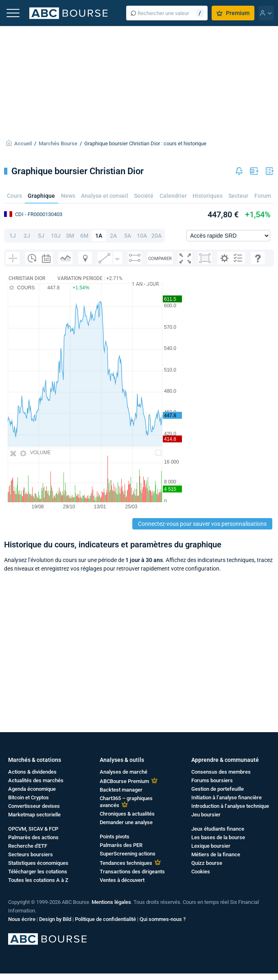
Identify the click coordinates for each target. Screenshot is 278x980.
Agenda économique (32, 789)
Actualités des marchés (36, 780)
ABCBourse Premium (124, 781)
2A (113, 236)
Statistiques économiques (38, 863)
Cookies (201, 872)
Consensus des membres (221, 772)
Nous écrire (22, 919)
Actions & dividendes (32, 772)
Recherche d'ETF (28, 846)
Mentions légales (111, 902)
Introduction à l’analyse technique (230, 806)
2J (27, 236)
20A (157, 236)
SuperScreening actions (128, 854)
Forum (263, 196)
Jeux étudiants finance (218, 829)
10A (142, 236)
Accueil (23, 143)
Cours (14, 196)
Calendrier (173, 196)
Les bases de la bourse (218, 837)
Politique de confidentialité (105, 919)
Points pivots (115, 837)
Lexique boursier (211, 846)
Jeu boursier (206, 815)
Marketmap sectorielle (34, 815)
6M (84, 236)
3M (70, 236)
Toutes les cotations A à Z (38, 880)
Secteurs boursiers (31, 854)
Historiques (208, 196)
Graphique (41, 196)
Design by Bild (55, 919)
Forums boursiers (212, 780)
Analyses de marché (124, 772)
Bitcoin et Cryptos (28, 797)
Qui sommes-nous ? (163, 919)
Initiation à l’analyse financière (227, 797)
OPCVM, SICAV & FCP (33, 829)
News (68, 196)
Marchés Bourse (58, 143)
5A (128, 236)
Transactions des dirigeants (132, 872)
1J (13, 236)
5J (41, 236)
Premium (233, 13)
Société (144, 196)
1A (99, 236)
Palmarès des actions (33, 837)
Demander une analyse (126, 822)
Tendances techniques (126, 863)
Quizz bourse (207, 863)
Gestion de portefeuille (218, 789)
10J (56, 236)
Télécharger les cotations (38, 872)
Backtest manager (121, 790)
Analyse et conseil (105, 196)
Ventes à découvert (122, 880)
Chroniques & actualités (127, 814)
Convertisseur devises (34, 806)
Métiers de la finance (216, 854)
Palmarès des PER (121, 845)
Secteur (238, 196)
